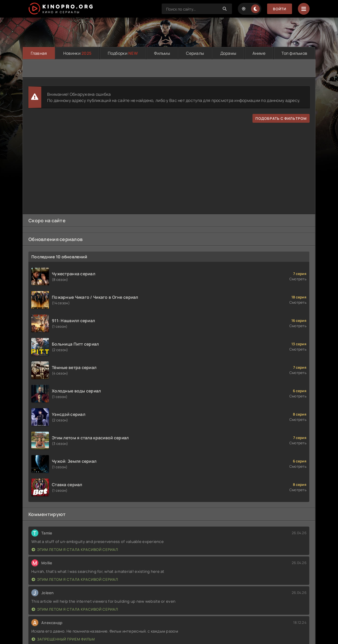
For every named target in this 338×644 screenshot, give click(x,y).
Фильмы (162, 53)
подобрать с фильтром (281, 118)
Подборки (123, 53)
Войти (280, 9)
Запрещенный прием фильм (63, 639)
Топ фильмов (294, 53)
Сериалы (195, 53)
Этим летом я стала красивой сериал (75, 550)
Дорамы (228, 53)
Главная (39, 53)
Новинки (77, 53)
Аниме (259, 53)
